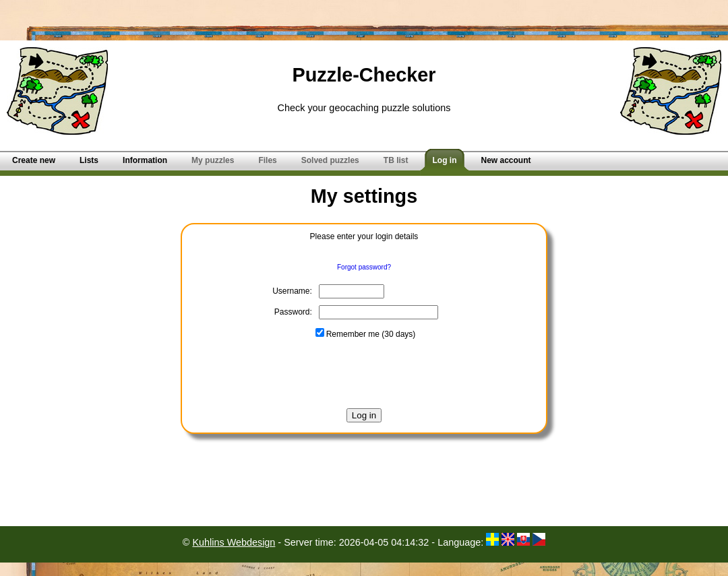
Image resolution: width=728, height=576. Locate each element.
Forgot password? (364, 267)
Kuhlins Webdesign (234, 542)
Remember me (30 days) (366, 334)
